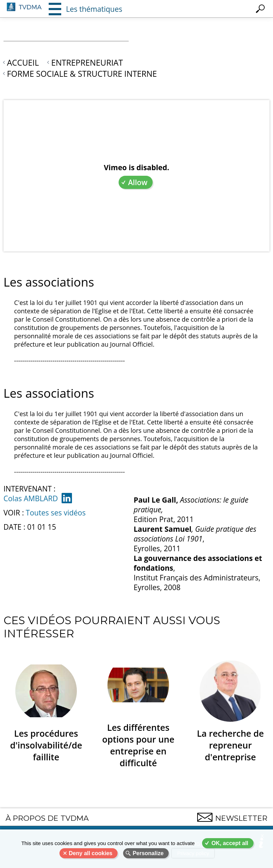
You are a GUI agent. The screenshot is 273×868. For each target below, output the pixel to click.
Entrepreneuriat (87, 63)
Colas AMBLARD (31, 498)
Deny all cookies (91, 853)
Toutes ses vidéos (56, 513)
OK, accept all (230, 843)
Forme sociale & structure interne (82, 74)
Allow (138, 182)
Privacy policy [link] (193, 853)
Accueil (23, 63)
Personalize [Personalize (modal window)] (148, 853)
